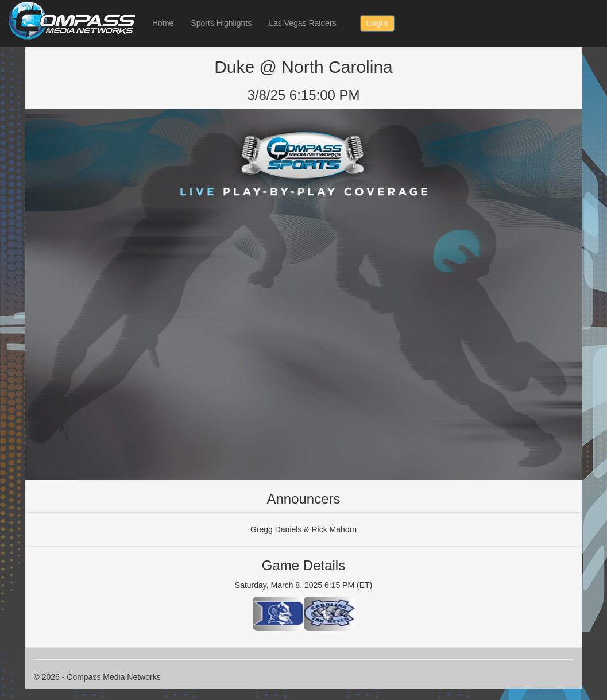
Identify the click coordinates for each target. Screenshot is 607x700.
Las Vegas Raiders (303, 23)
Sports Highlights (221, 23)
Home (163, 23)
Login (377, 23)
